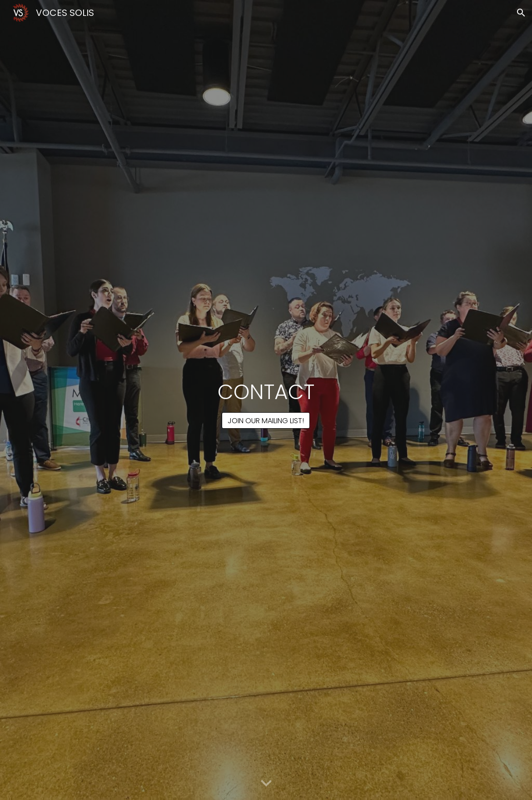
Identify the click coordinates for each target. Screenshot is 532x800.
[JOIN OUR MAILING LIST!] (266, 421)
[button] (521, 13)
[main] (266, 392)
